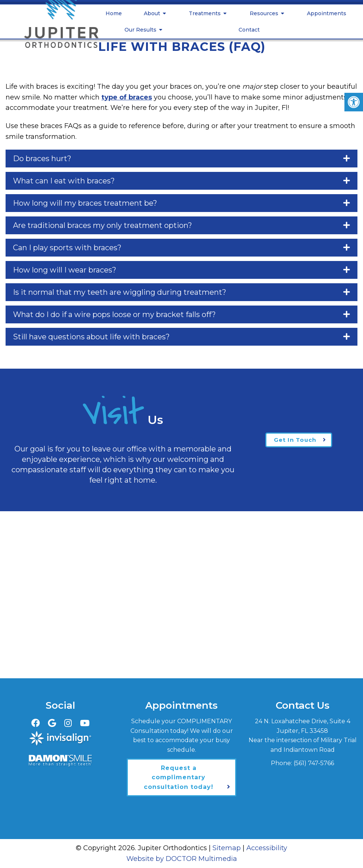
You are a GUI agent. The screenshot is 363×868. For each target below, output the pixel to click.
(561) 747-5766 (314, 763)
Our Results (140, 30)
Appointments (327, 13)
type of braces (127, 97)
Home (114, 13)
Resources (264, 13)
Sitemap (227, 848)
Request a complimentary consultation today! (179, 777)
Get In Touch (295, 440)
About (152, 13)
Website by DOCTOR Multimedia (182, 859)
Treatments (205, 13)
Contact (249, 30)
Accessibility (267, 848)
